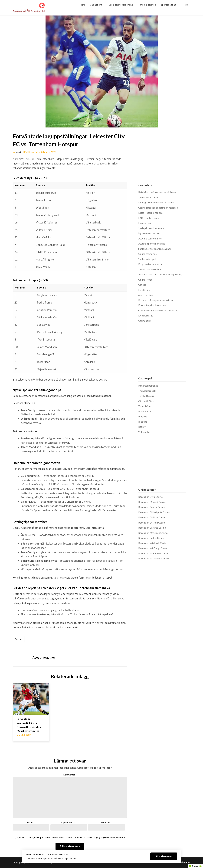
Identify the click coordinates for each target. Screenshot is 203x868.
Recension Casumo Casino (152, 528)
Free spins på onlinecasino (152, 305)
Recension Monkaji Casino (152, 502)
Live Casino (144, 290)
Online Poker (145, 280)
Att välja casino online (150, 239)
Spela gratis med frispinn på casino (156, 202)
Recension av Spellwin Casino (154, 553)
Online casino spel (148, 254)
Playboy (143, 416)
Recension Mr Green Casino (153, 533)
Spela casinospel (147, 259)
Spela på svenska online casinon (155, 249)
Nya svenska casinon (149, 233)
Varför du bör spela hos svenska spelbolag (160, 274)
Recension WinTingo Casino (153, 548)
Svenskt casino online (150, 269)
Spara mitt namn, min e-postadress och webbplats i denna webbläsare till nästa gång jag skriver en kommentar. (72, 837)
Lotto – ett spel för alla (150, 213)
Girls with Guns (146, 401)
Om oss (142, 285)
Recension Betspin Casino (152, 523)
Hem (82, 5)
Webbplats (106, 822)
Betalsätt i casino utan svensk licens (157, 192)
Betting (19, 639)
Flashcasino (145, 223)
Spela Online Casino (149, 197)
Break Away (145, 411)
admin (19, 152)
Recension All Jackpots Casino (154, 512)
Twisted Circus (146, 396)
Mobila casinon (148, 5)
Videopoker (144, 432)
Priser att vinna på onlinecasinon (156, 300)
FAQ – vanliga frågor (149, 218)
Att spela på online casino (152, 244)
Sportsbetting (169, 5)
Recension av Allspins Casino (154, 558)
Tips (185, 5)
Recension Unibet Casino (151, 538)
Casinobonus (97, 5)
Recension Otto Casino (151, 497)
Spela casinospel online (121, 5)
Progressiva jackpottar (151, 264)
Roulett (142, 427)
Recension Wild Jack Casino (153, 543)
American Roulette (148, 295)
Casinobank (144, 321)
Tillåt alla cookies (164, 856)
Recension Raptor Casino (152, 507)
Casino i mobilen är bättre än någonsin (158, 208)
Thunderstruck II (147, 391)
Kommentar (70, 775)
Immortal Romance (148, 386)
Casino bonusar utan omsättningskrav (158, 310)
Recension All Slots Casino (152, 517)
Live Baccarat (146, 316)
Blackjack (143, 422)
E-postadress (69, 822)
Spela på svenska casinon (151, 228)
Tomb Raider (145, 406)
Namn (31, 822)
